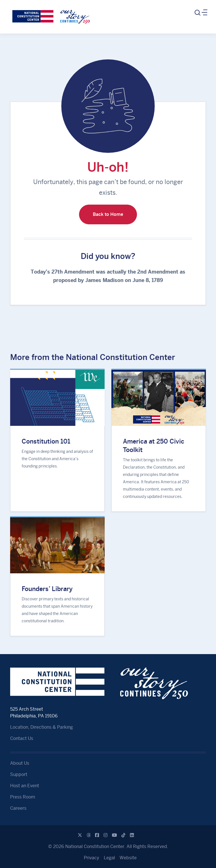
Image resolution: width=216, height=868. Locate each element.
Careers (18, 808)
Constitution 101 (46, 441)
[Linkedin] (132, 835)
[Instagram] (105, 835)
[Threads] (89, 835)
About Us (20, 763)
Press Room (23, 797)
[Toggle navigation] (201, 13)
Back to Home (108, 214)
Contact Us (22, 738)
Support (19, 774)
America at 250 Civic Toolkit (154, 446)
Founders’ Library (47, 589)
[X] (80, 835)
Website (128, 858)
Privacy (92, 858)
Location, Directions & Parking (41, 727)
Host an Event (25, 786)
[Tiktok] (123, 835)
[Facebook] (97, 835)
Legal (109, 858)
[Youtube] (114, 835)
